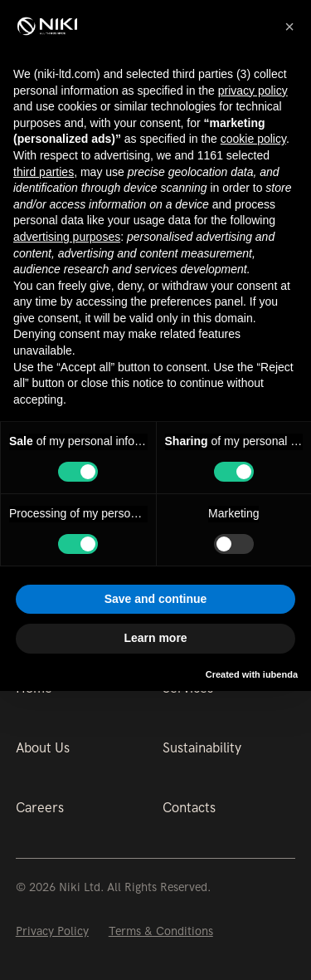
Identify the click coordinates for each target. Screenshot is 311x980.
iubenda (280, 674)
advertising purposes (67, 237)
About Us (43, 748)
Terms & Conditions (161, 931)
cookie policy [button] (253, 139)
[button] (289, 27)
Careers (40, 808)
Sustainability (202, 748)
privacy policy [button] (253, 91)
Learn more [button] (155, 638)
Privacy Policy (52, 931)
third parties (44, 172)
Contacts (189, 808)
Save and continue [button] (156, 599)
